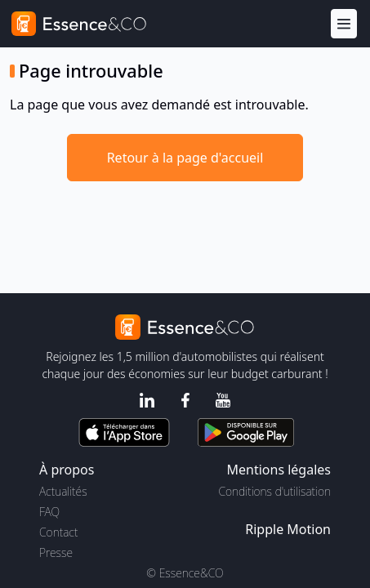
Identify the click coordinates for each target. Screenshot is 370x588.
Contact (58, 532)
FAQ (49, 512)
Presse (56, 552)
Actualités (63, 491)
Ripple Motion (288, 529)
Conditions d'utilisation (274, 491)
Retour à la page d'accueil (185, 158)
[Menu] (344, 24)
